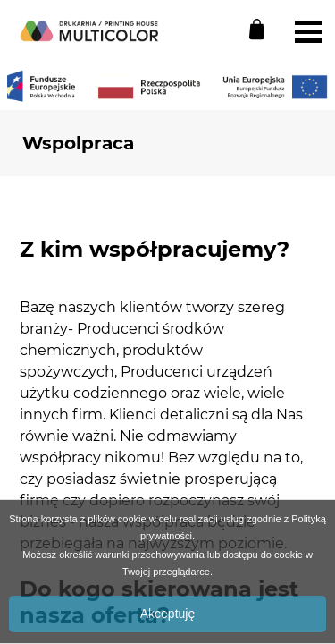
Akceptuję (167, 614)
